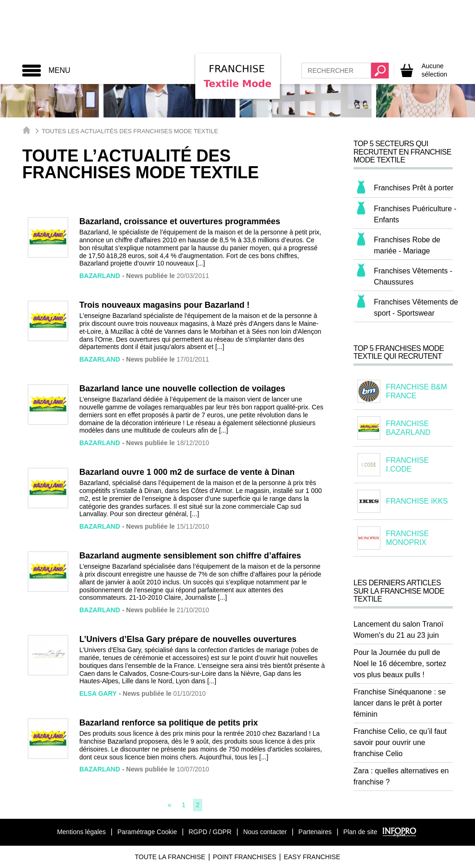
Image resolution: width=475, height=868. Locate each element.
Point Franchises (245, 857)
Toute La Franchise (170, 857)
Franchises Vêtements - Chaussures (413, 276)
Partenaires (315, 832)
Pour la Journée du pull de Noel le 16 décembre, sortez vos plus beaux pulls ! (400, 664)
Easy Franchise (312, 857)
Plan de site (360, 832)
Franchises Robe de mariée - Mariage (407, 245)
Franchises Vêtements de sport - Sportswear (416, 308)
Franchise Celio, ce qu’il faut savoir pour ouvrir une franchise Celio (400, 742)
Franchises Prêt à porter (414, 188)
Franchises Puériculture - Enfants (415, 214)
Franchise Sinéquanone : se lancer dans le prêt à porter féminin (400, 703)
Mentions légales (81, 832)
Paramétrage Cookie (147, 832)
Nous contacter (265, 832)
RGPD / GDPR (210, 832)
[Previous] (170, 805)
